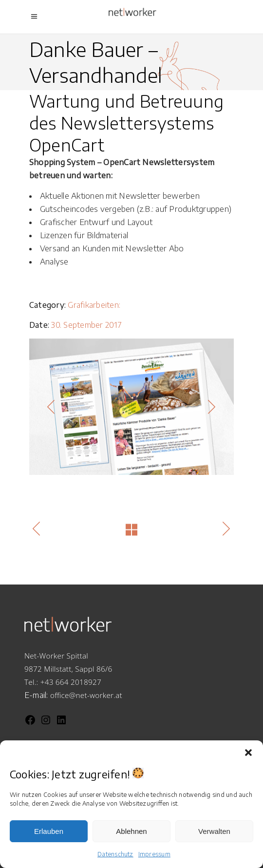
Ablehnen (131, 831)
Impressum (154, 854)
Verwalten (214, 831)
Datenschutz (115, 854)
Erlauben (49, 831)
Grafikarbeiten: (94, 305)
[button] (248, 753)
